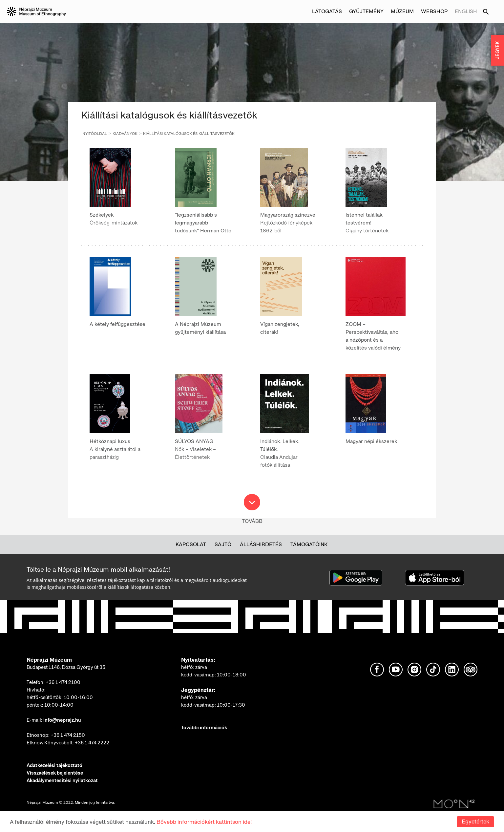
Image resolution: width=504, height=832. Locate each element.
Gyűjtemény (366, 11)
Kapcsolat (191, 544)
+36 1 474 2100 (63, 682)
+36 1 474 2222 (92, 743)
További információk (204, 728)
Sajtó (223, 544)
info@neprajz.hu (62, 720)
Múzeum (402, 11)
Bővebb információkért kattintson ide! (204, 822)
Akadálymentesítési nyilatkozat (62, 780)
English (466, 11)
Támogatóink (309, 544)
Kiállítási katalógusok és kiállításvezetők (189, 134)
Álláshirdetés (261, 544)
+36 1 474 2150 (68, 735)
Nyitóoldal (95, 134)
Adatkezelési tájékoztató (54, 765)
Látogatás (327, 11)
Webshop (434, 11)
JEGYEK (497, 50)
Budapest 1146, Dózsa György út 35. (67, 667)
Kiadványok (125, 134)
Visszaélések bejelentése (55, 773)
